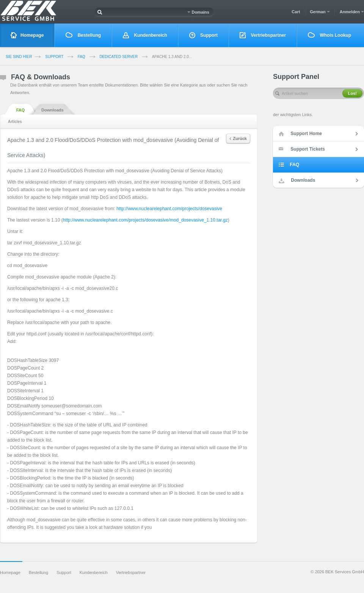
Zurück (238, 138)
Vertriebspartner (263, 35)
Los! (352, 93)
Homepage (27, 35)
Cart (296, 12)
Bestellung (83, 35)
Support (203, 35)
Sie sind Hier (19, 57)
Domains (198, 12)
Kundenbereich (145, 35)
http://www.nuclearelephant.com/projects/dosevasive (169, 209)
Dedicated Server (118, 57)
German (320, 12)
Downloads (53, 109)
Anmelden (352, 12)
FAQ (82, 57)
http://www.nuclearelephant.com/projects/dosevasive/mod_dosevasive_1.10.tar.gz (145, 220)
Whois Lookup (329, 35)
